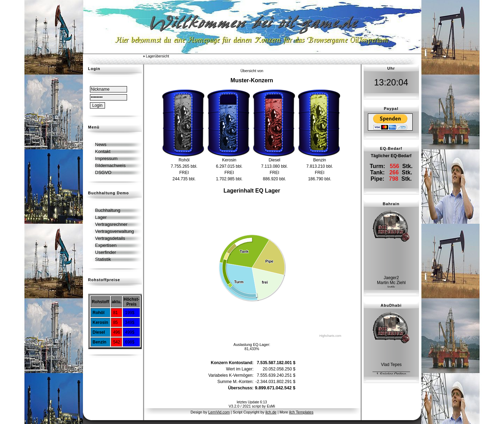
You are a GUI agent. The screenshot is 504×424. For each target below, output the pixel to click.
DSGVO (103, 172)
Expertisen (106, 245)
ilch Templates (301, 412)
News (101, 144)
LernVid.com (219, 412)
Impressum (106, 158)
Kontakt (103, 151)
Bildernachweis (110, 165)
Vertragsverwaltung (115, 231)
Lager (101, 217)
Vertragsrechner (111, 224)
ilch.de (271, 412)
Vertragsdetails (110, 238)
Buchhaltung (108, 210)
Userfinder (106, 252)
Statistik (103, 259)
